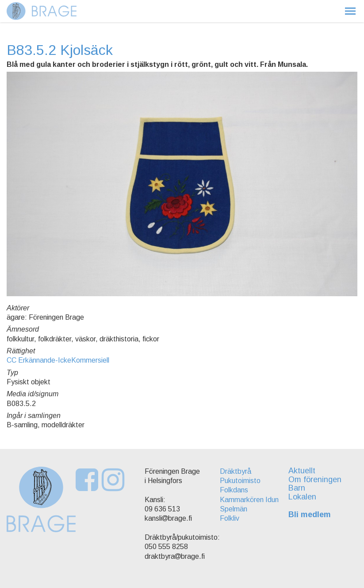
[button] (350, 11)
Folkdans (233, 490)
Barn (297, 488)
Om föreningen (315, 480)
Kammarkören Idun (248, 500)
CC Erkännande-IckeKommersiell (58, 360)
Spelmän (232, 509)
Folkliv (228, 518)
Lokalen (303, 497)
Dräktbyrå (234, 471)
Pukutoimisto (239, 481)
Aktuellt (302, 471)
